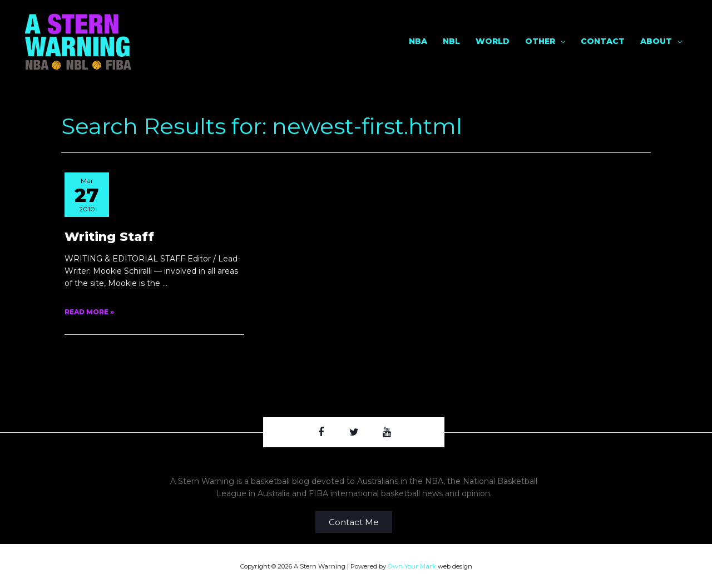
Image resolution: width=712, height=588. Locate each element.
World (493, 41)
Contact (603, 41)
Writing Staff (109, 235)
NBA (418, 41)
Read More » (89, 311)
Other (540, 41)
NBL (451, 41)
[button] (354, 522)
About (656, 41)
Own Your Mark (413, 566)
